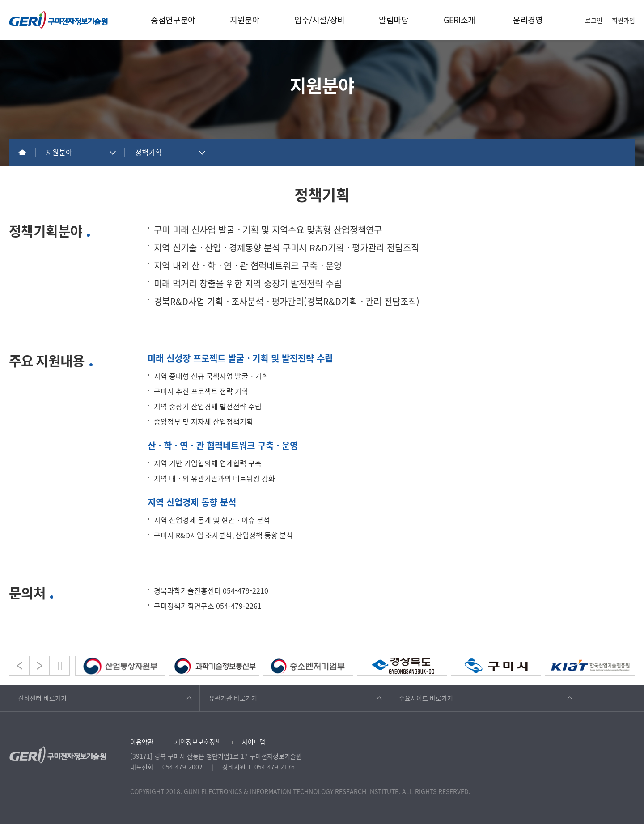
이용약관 (142, 742)
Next (39, 666)
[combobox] (80, 152)
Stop (59, 666)
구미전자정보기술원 (59, 20)
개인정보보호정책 (198, 742)
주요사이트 (426, 698)
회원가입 (623, 20)
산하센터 (42, 698)
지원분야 (245, 20)
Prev (19, 666)
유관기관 (233, 698)
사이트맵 (254, 742)
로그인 (594, 20)
